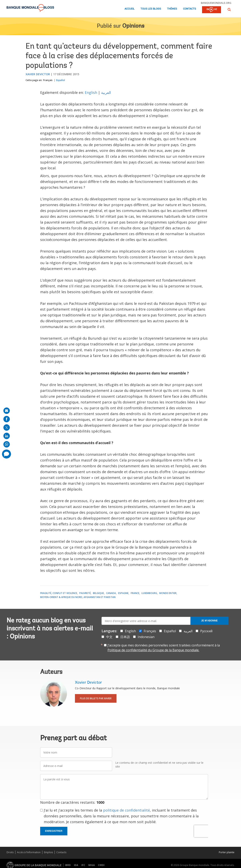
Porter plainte (227, 852)
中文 (109, 637)
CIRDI (101, 865)
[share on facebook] (7, 419)
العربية (106, 92)
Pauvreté (85, 593)
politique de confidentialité (126, 810)
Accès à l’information (29, 852)
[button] (229, 10)
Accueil (129, 9)
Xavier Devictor (38, 74)
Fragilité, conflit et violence (59, 593)
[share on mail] (7, 411)
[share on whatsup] (7, 444)
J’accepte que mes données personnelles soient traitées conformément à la (164, 648)
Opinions (133, 26)
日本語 (125, 637)
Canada (111, 593)
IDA (76, 865)
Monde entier (168, 593)
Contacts (190, 9)
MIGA (92, 865)
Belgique (98, 593)
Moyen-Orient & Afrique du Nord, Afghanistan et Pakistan (78, 597)
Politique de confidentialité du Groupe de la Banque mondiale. (153, 650)
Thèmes (172, 9)
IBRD (68, 865)
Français (48, 80)
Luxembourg (149, 593)
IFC (83, 865)
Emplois (48, 852)
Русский (206, 631)
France (135, 593)
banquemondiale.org (216, 3)
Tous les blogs (151, 9)
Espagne (123, 593)
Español (61, 80)
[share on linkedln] (7, 436)
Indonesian (146, 637)
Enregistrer (54, 831)
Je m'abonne (209, 621)
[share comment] (6, 454)
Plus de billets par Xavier (96, 698)
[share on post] (7, 427)
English (91, 92)
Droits (10, 852)
